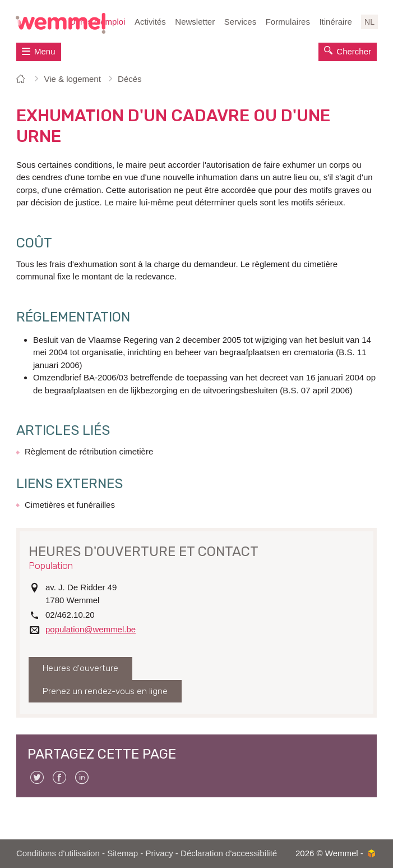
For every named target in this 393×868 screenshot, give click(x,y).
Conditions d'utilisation (58, 853)
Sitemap (122, 853)
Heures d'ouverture (80, 668)
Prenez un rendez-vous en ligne (105, 691)
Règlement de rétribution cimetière (89, 451)
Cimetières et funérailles (70, 505)
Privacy (159, 853)
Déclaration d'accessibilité (229, 853)
